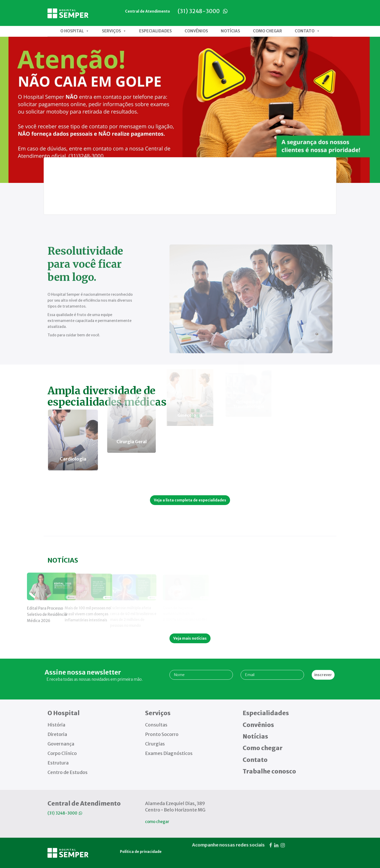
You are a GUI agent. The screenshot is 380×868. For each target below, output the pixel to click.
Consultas (156, 725)
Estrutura (58, 763)
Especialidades (155, 31)
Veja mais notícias (190, 638)
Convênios (196, 31)
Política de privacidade (137, 793)
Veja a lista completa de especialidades (190, 500)
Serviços (114, 31)
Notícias (230, 31)
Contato (307, 31)
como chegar (157, 822)
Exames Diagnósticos (169, 753)
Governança (61, 744)
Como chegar (267, 31)
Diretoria (57, 734)
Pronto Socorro (162, 734)
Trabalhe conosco (269, 771)
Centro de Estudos (68, 772)
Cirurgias (155, 744)
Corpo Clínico (62, 753)
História (56, 725)
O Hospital (75, 31)
